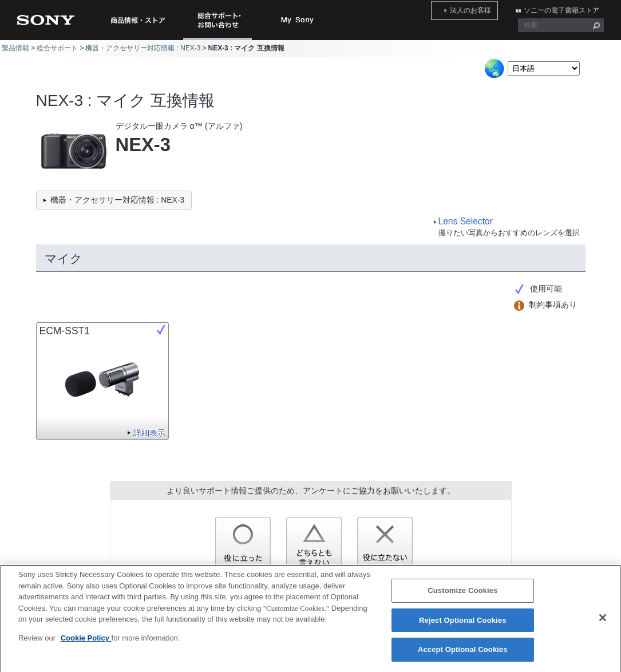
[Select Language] (544, 68)
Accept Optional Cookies (463, 655)
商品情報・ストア (137, 20)
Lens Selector (466, 221)
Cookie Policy (86, 643)
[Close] (603, 623)
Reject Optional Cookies (463, 625)
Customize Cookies (462, 596)
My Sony (298, 20)
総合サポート (57, 48)
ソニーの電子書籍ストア (566, 7)
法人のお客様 (485, 7)
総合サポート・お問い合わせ (220, 40)
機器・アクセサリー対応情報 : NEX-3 (143, 48)
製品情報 (15, 48)
